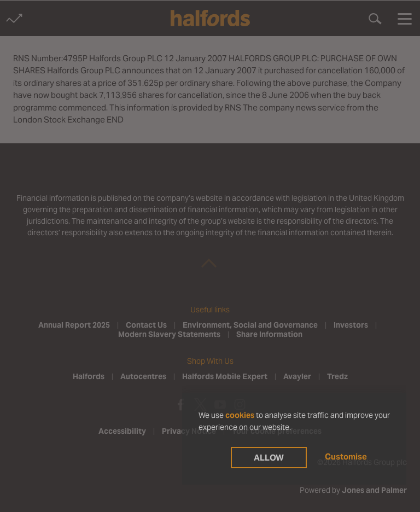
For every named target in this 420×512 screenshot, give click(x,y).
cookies (240, 415)
